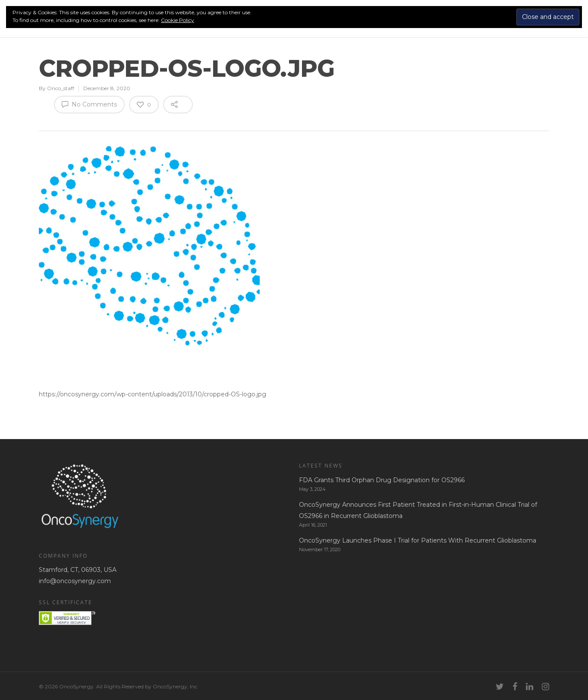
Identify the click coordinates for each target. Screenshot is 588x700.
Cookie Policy (178, 20)
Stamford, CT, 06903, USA (78, 570)
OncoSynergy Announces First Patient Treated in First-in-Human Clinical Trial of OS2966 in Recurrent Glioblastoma (418, 510)
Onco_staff (61, 88)
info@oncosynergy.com (75, 581)
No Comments (89, 104)
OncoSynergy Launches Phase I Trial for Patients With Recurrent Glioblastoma (418, 540)
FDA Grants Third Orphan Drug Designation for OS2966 (382, 480)
